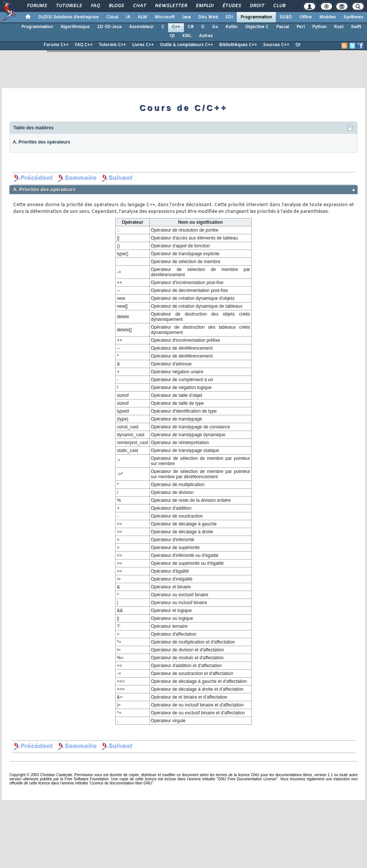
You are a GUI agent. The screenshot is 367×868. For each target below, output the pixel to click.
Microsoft (165, 17)
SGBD (286, 17)
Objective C (257, 27)
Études (231, 6)
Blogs (116, 6)
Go (215, 27)
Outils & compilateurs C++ (187, 45)
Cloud (112, 17)
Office (306, 17)
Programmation (256, 17)
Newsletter (171, 6)
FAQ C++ (84, 45)
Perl (301, 27)
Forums (37, 6)
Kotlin (232, 27)
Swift (356, 27)
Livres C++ (143, 45)
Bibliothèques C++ (238, 45)
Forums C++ (56, 45)
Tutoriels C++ (112, 45)
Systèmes (353, 17)
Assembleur (141, 27)
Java (186, 17)
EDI (229, 17)
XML (187, 36)
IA (128, 17)
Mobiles (328, 17)
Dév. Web (208, 17)
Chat (139, 6)
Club (279, 6)
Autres (206, 36)
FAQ (95, 6)
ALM (142, 17)
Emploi (204, 6)
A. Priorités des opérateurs (41, 142)
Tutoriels (68, 6)
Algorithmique (75, 27)
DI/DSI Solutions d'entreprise (68, 17)
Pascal (283, 27)
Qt (172, 36)
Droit (257, 6)
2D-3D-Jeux (109, 27)
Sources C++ (276, 45)
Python (319, 27)
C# (191, 27)
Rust (339, 27)
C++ (176, 27)
